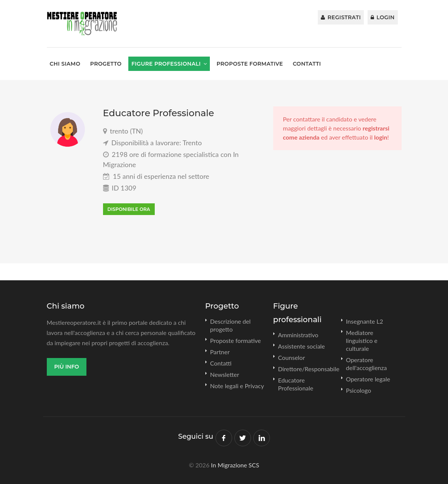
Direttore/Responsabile (309, 369)
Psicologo (359, 390)
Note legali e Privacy (237, 386)
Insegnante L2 (365, 321)
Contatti (307, 64)
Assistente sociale (302, 346)
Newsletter (225, 374)
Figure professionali (166, 64)
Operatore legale (368, 379)
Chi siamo (65, 64)
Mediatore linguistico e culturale (362, 340)
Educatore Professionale (296, 384)
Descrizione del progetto (231, 325)
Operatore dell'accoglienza (366, 364)
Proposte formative (250, 64)
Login (383, 17)
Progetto (106, 64)
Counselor (292, 357)
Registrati (341, 17)
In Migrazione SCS (235, 465)
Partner (220, 352)
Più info (67, 367)
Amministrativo (298, 335)
